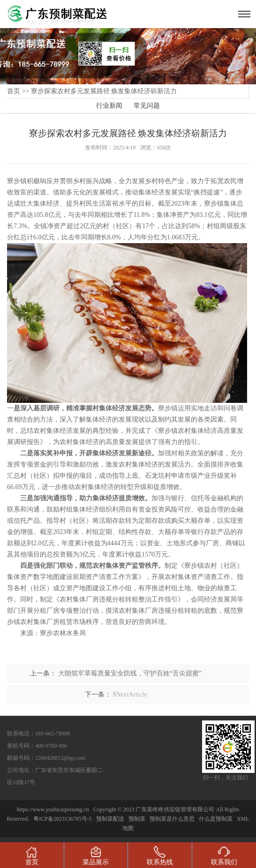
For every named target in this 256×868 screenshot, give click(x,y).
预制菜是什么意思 (172, 819)
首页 (14, 91)
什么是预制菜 (216, 819)
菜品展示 (96, 856)
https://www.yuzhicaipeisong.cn (54, 809)
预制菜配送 (110, 819)
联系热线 (160, 856)
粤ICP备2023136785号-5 (63, 819)
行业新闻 (109, 106)
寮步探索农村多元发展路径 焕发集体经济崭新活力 (104, 91)
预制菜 (137, 819)
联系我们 (224, 856)
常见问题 (147, 106)
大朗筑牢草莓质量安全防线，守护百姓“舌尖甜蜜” (130, 673)
